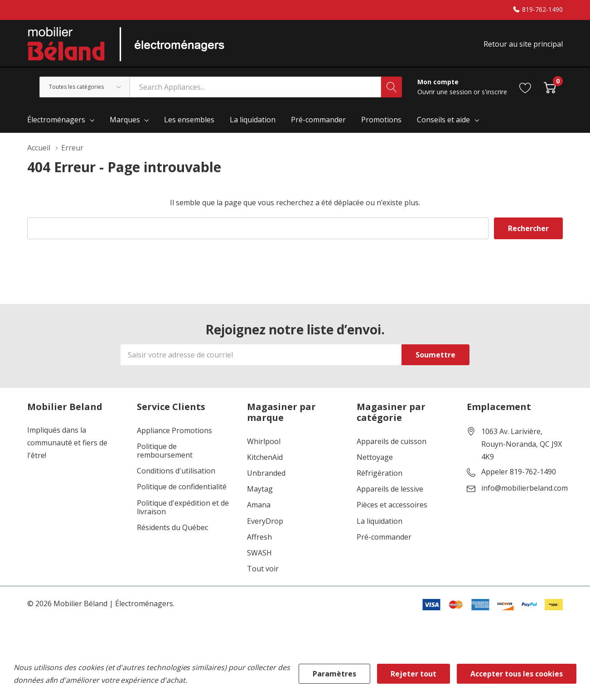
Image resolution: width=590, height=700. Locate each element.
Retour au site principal (523, 44)
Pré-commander (384, 537)
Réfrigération (380, 473)
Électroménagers (56, 120)
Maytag (260, 489)
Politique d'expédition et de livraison (183, 507)
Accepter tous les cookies (517, 674)
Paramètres (334, 674)
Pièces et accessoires (392, 505)
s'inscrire (494, 92)
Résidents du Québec (172, 528)
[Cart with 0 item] (550, 87)
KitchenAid (265, 457)
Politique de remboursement (165, 451)
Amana (259, 505)
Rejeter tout (413, 674)
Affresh (259, 537)
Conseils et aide (443, 120)
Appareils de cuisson (392, 442)
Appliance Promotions (174, 431)
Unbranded (266, 473)
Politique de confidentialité (182, 487)
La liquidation (380, 521)
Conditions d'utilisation (176, 471)
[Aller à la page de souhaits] (525, 87)
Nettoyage (375, 457)
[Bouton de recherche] (392, 87)
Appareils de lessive (390, 489)
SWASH (259, 553)
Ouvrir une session (445, 92)
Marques (125, 120)
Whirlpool (264, 442)
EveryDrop (265, 521)
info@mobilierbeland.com (525, 488)
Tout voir (263, 569)
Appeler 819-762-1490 (519, 472)
